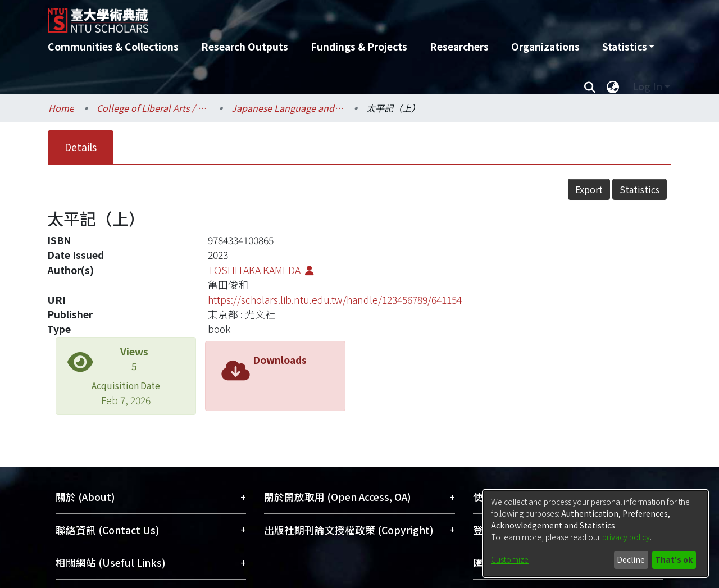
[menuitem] (628, 47)
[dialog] (595, 534)
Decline (631, 559)
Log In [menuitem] (647, 86)
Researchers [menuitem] (459, 46)
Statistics (640, 189)
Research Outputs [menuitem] (245, 46)
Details (81, 147)
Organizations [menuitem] (545, 46)
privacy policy (626, 537)
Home (61, 108)
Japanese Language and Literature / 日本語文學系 (288, 108)
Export (589, 189)
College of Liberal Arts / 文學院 (153, 108)
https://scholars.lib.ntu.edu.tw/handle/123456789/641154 (335, 300)
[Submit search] (590, 86)
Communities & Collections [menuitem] (113, 46)
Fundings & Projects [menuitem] (359, 46)
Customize (510, 559)
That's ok (674, 559)
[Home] (299, 16)
